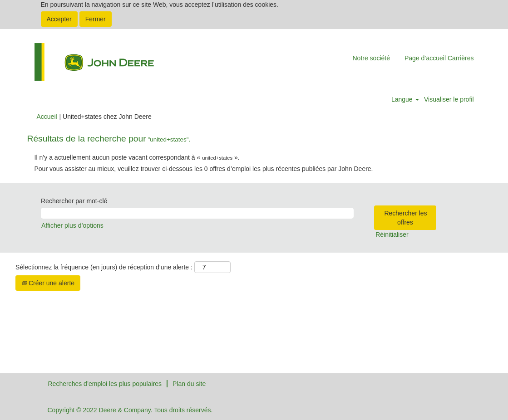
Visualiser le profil (449, 99)
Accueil (47, 117)
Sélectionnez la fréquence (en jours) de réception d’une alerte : (104, 267)
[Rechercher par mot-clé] (197, 213)
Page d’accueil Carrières (439, 58)
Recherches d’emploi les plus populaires (105, 384)
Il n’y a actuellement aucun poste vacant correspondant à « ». (137, 157)
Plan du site (189, 384)
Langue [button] (405, 99)
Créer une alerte (48, 283)
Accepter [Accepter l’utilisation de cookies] (59, 19)
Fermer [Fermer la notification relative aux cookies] (96, 19)
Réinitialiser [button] (392, 234)
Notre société (371, 58)
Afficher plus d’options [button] (72, 225)
